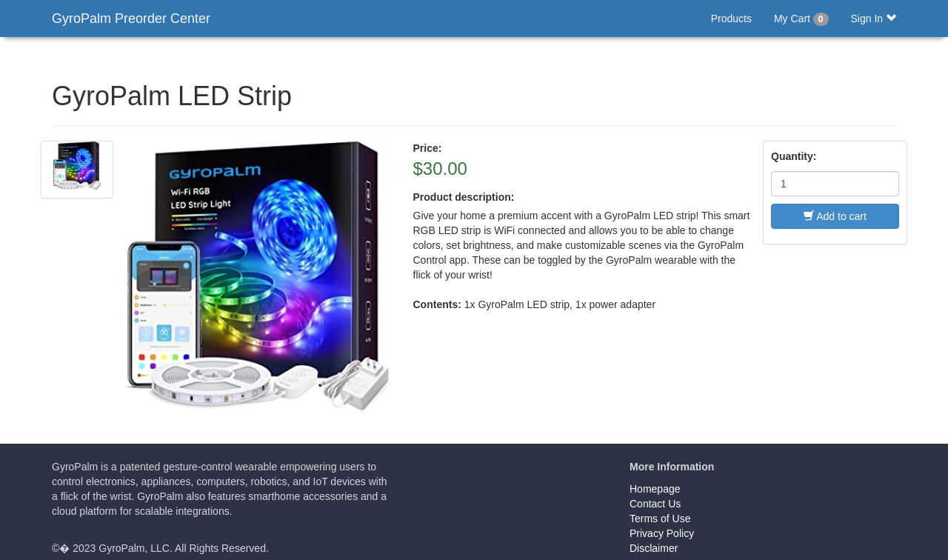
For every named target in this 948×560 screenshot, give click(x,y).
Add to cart (835, 216)
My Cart (801, 19)
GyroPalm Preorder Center (131, 19)
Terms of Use (660, 519)
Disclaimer (654, 548)
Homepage (655, 489)
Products (731, 19)
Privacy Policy (662, 533)
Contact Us (655, 504)
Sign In (874, 19)
